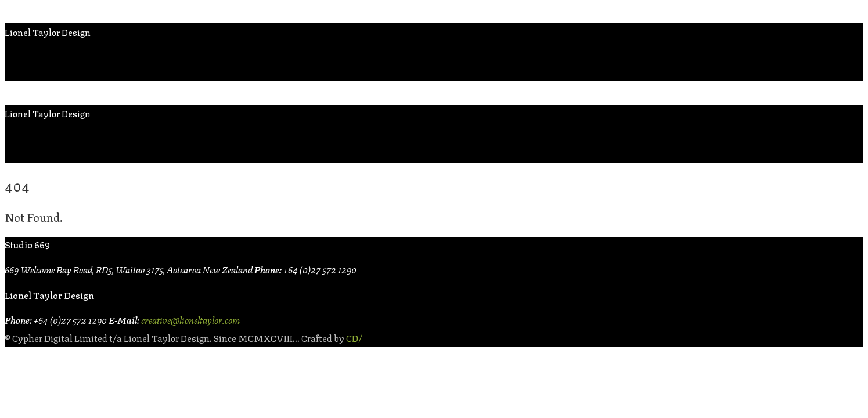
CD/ (354, 338)
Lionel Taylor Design (48, 32)
